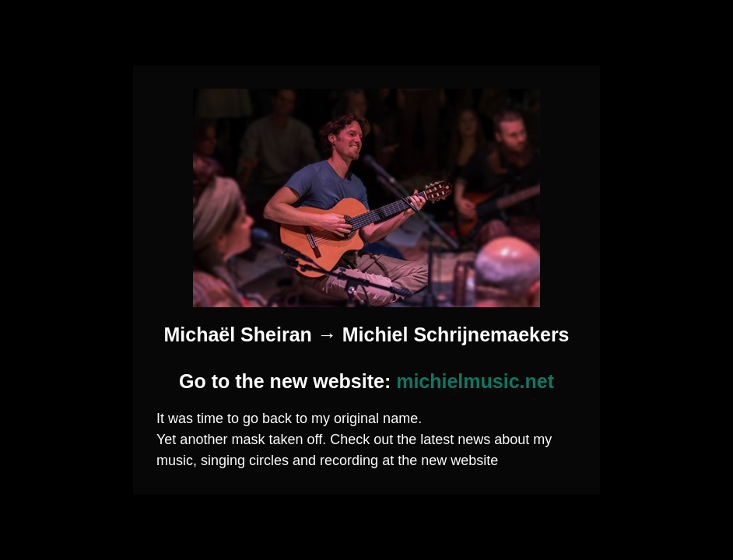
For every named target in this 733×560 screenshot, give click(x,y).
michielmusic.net (475, 381)
